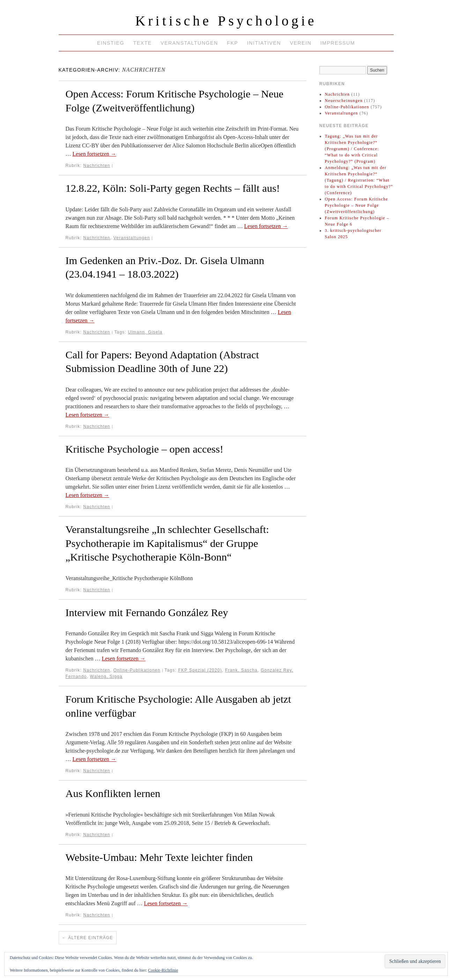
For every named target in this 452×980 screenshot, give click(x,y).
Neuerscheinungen (344, 101)
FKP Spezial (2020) (200, 670)
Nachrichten (97, 166)
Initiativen (264, 43)
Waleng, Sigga (106, 677)
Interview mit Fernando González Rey (147, 613)
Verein (301, 43)
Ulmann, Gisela (145, 332)
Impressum (338, 43)
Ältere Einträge (88, 938)
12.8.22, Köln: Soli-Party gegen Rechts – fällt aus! (173, 188)
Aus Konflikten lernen (113, 793)
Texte (142, 43)
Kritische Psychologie (226, 21)
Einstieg (111, 43)
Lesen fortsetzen (94, 154)
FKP (232, 43)
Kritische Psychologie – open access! (145, 449)
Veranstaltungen (189, 43)
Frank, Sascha (241, 670)
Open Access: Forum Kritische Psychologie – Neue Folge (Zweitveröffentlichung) (356, 205)
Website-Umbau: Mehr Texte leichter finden (159, 857)
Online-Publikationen (137, 670)
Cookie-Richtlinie (163, 970)
